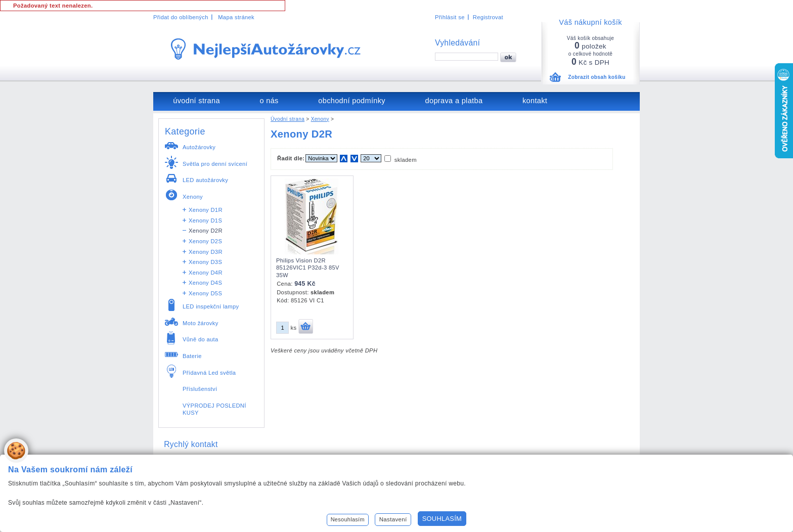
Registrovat (488, 17)
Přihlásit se (450, 17)
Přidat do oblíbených (181, 17)
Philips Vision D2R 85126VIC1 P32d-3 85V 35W (308, 268)
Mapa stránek (236, 17)
